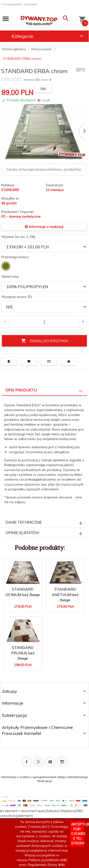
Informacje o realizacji (44, 227)
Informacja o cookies (16, 777)
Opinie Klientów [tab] (22, 533)
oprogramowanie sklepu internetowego (60, 777)
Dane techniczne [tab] (24, 522)
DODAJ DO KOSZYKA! (44, 341)
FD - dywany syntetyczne (21, 216)
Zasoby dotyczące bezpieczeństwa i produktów (44, 169)
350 (43, 89)
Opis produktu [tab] (21, 390)
